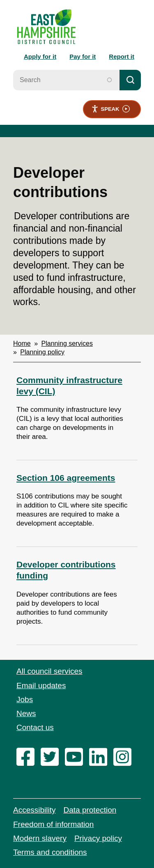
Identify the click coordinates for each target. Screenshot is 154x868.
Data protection (90, 810)
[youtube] (76, 778)
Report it (122, 56)
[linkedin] (100, 778)
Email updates (41, 685)
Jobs (25, 699)
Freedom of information (53, 824)
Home (22, 343)
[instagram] (124, 778)
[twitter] (52, 778)
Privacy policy (98, 838)
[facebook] (28, 778)
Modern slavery (40, 838)
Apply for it (40, 56)
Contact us (35, 727)
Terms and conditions (50, 852)
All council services (49, 671)
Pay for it (83, 56)
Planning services (67, 343)
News (26, 713)
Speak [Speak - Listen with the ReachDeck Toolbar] (111, 109)
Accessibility (34, 810)
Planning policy (42, 352)
